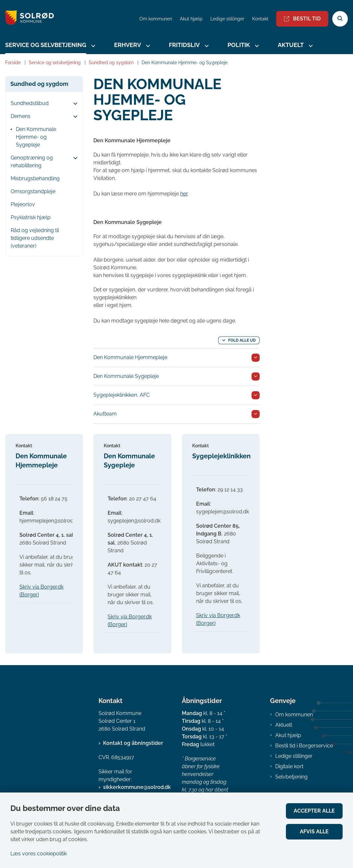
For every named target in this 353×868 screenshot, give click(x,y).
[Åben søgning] (340, 19)
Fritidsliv (184, 45)
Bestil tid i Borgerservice (304, 746)
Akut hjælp (288, 735)
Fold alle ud (242, 340)
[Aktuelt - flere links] (310, 46)
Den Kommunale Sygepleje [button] (126, 376)
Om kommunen (294, 715)
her (184, 194)
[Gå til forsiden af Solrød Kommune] (27, 19)
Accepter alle (314, 811)
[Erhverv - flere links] (147, 46)
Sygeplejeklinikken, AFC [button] (122, 395)
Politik (239, 45)
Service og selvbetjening (46, 45)
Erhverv (128, 45)
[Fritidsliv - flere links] (206, 46)
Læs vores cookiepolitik (39, 854)
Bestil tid (302, 19)
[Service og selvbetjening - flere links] (92, 46)
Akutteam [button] (105, 414)
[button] (74, 104)
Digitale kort (289, 766)
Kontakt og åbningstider (133, 743)
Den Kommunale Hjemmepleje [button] (130, 357)
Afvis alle (314, 832)
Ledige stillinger (227, 19)
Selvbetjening (291, 777)
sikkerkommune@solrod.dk (137, 787)
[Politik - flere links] (256, 46)
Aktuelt (291, 45)
